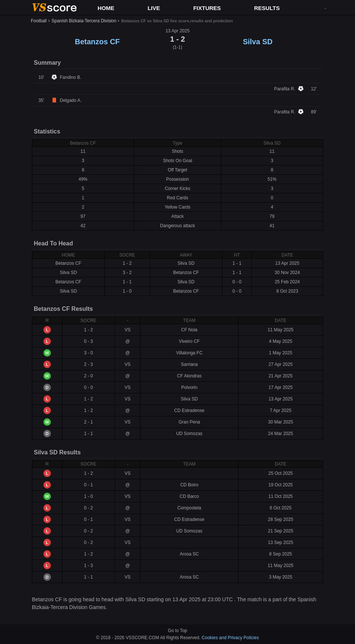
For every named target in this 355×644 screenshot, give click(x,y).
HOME (106, 8)
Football (39, 21)
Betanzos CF (97, 42)
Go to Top (177, 631)
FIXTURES (207, 8)
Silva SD (258, 42)
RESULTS (267, 8)
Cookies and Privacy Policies (230, 638)
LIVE (154, 8)
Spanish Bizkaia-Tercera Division (84, 21)
